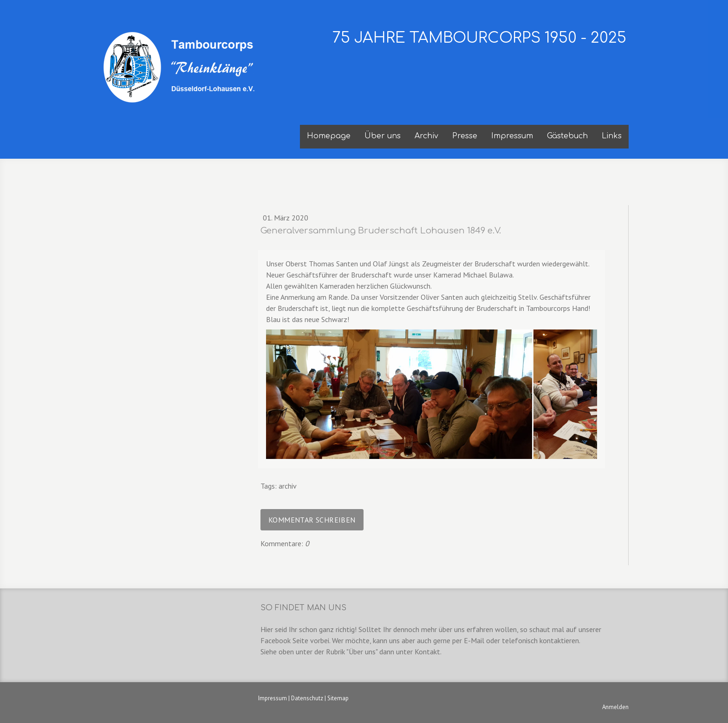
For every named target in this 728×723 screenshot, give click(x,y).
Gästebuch (567, 136)
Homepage (329, 136)
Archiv (426, 136)
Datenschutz (307, 698)
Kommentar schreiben (312, 520)
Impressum (512, 136)
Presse (465, 136)
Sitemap (338, 698)
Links (612, 136)
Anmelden (615, 707)
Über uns (383, 136)
